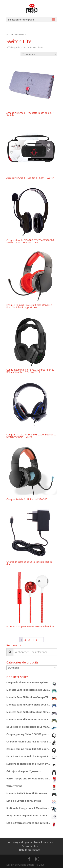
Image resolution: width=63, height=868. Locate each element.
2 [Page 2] (25, 640)
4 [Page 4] (33, 640)
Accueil (10, 34)
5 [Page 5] (37, 640)
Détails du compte (30, 850)
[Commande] (39, 54)
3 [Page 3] (29, 640)
